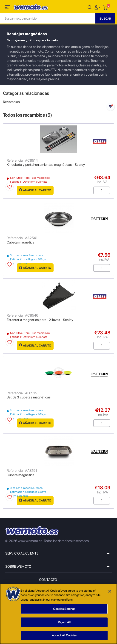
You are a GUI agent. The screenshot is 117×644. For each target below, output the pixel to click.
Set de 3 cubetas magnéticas (29, 397)
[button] (98, 7)
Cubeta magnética (21, 242)
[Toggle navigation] (8, 8)
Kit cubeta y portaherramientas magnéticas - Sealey (46, 165)
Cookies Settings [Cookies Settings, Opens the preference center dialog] (64, 609)
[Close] (110, 591)
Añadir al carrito (35, 190)
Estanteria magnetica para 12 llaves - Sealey (40, 320)
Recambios (11, 102)
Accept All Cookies (64, 636)
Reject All (64, 622)
